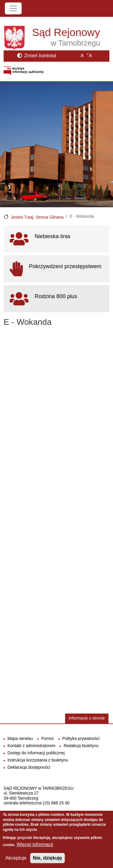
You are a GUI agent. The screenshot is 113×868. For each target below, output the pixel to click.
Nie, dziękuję (47, 858)
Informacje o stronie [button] (87, 718)
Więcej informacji (35, 844)
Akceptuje (16, 858)
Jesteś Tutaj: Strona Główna (37, 217)
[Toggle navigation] (13, 8)
